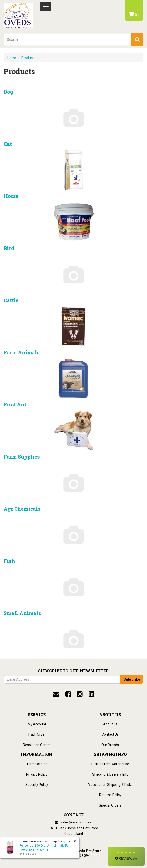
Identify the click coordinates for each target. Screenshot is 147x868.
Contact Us (110, 734)
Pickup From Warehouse (110, 764)
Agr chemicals (22, 509)
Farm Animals (22, 352)
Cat (8, 144)
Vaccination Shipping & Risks (110, 785)
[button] (126, 856)
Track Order (37, 734)
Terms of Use (37, 764)
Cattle (11, 300)
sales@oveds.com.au (74, 822)
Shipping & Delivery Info (110, 774)
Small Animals (22, 613)
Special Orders (110, 805)
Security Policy (37, 785)
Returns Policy (110, 795)
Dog (8, 92)
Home (12, 58)
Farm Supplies (22, 457)
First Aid (15, 404)
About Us (110, 724)
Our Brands (110, 745)
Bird (9, 248)
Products (28, 58)
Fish (9, 561)
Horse (11, 196)
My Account (37, 724)
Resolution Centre (37, 745)
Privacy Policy (37, 774)
